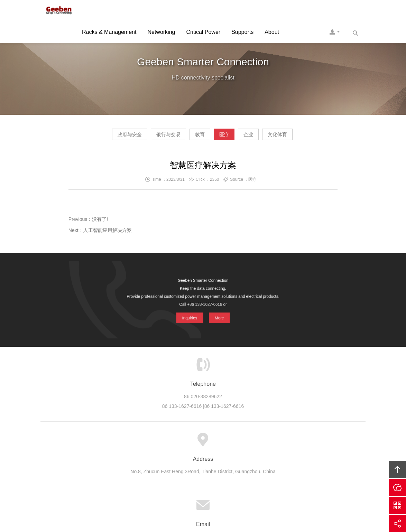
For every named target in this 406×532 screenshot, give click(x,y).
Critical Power (203, 33)
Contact (334, 33)
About (272, 33)
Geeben (56, 11)
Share (397, 523)
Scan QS (397, 505)
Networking (161, 33)
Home (107, 443)
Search (355, 33)
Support (201, 443)
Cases (177, 443)
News (225, 443)
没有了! (100, 222)
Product (153, 443)
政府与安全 (97, 137)
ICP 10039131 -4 (212, 488)
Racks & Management (109, 33)
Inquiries (189, 316)
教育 (193, 137)
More (219, 316)
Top (397, 469)
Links (298, 443)
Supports (242, 33)
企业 (268, 137)
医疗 (231, 137)
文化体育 (310, 137)
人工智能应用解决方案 (108, 233)
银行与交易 (149, 137)
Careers (249, 443)
